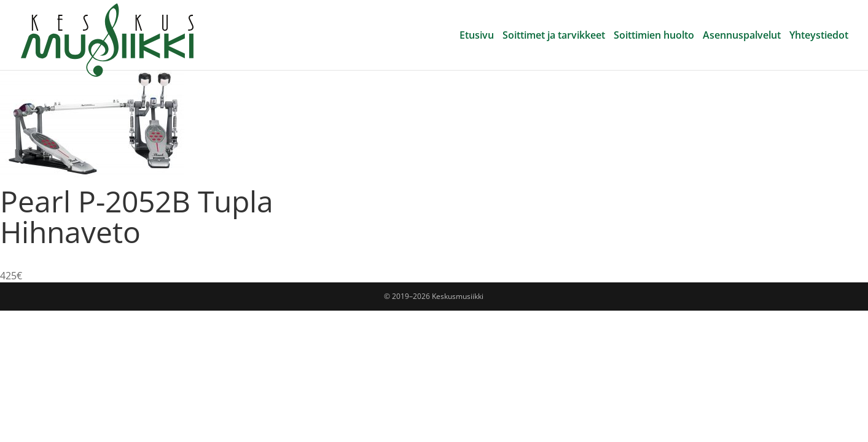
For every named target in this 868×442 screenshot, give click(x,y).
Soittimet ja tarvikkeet (554, 36)
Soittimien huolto (654, 36)
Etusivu (477, 36)
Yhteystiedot (819, 36)
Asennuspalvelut (742, 36)
